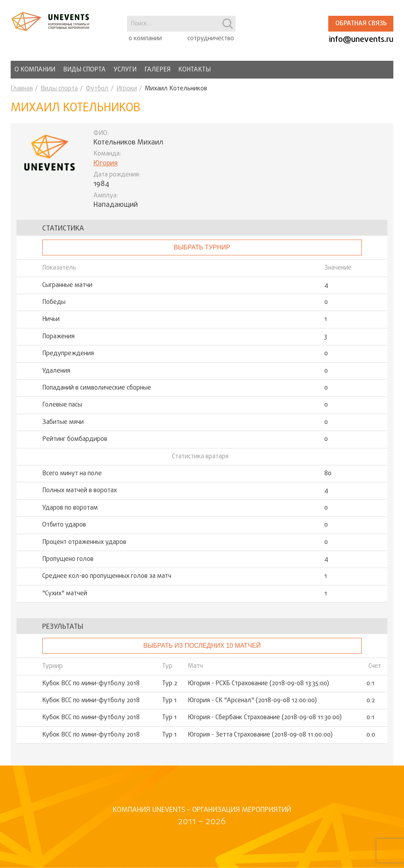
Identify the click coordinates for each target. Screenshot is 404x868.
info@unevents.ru (361, 40)
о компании (145, 39)
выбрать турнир (202, 247)
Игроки (127, 89)
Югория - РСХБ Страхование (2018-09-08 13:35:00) (258, 684)
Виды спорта (84, 70)
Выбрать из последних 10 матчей (202, 646)
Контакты (195, 70)
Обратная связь (361, 24)
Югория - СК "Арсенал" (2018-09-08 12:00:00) (252, 701)
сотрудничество (211, 39)
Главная (22, 89)
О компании (35, 70)
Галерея (157, 70)
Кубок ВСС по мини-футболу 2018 (91, 684)
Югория (106, 164)
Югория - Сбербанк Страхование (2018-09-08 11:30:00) (265, 718)
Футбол (97, 89)
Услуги (125, 70)
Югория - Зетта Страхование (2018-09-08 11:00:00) (260, 735)
